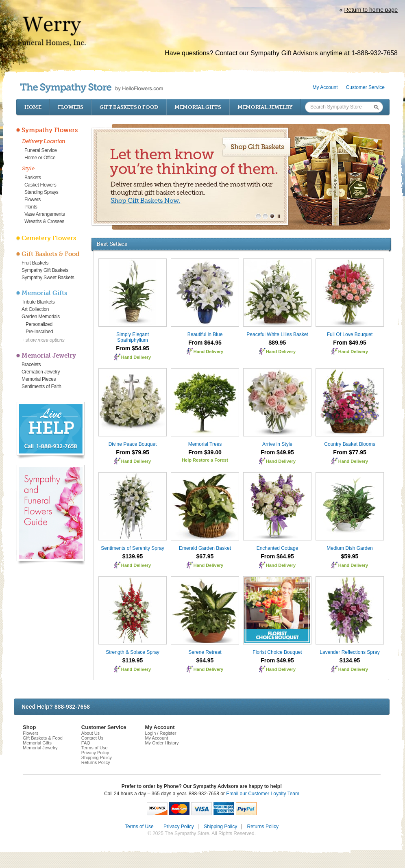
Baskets (33, 178)
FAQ (86, 743)
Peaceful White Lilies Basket (277, 334)
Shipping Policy (97, 757)
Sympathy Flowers (50, 130)
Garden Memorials (41, 317)
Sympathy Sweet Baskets (48, 278)
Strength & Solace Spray (132, 652)
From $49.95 (350, 343)
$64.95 (205, 660)
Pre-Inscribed (39, 332)
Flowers (71, 107)
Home (33, 107)
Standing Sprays (41, 192)
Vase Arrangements (45, 214)
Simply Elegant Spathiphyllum (133, 337)
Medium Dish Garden (349, 548)
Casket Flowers (40, 185)
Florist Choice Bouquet (277, 652)
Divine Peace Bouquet (133, 444)
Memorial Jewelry (265, 107)
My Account (325, 87)
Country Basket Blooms (349, 444)
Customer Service (365, 87)
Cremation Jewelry (41, 372)
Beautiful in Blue (205, 334)
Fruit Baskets (35, 263)
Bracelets (31, 365)
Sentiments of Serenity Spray (132, 548)
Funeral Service (41, 150)
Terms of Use (95, 748)
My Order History (162, 743)
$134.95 (350, 660)
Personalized (39, 324)
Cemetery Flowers (49, 238)
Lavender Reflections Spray (349, 652)
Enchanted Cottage (278, 548)
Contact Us (92, 738)
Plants (31, 207)
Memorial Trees (205, 444)
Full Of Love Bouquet (350, 334)
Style (28, 168)
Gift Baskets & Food (129, 107)
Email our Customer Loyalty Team (263, 794)
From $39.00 (205, 452)
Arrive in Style (277, 444)
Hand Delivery (136, 357)
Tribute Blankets (38, 302)
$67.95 (205, 556)
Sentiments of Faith (41, 386)
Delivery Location (44, 141)
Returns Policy (96, 762)
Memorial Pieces (39, 379)
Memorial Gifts (198, 107)
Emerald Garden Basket (205, 548)
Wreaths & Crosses (44, 221)
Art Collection (35, 309)
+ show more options (43, 340)
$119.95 (133, 660)
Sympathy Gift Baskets (45, 270)
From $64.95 (205, 343)
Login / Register (160, 733)
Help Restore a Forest (205, 460)
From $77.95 (350, 452)
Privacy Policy (95, 753)
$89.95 (278, 343)
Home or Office (40, 158)
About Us (90, 733)
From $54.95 (133, 348)
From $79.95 (133, 452)
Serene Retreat (205, 652)
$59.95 (350, 556)
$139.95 (133, 556)
